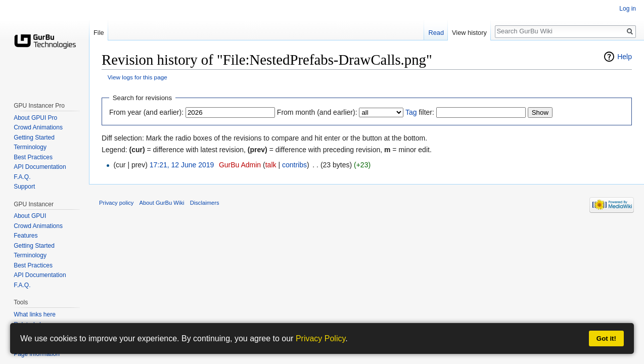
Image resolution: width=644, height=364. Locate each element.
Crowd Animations (38, 127)
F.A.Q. (22, 177)
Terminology (30, 147)
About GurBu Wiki (162, 203)
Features (26, 236)
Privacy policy (116, 203)
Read (436, 33)
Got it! (606, 338)
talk (271, 165)
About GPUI (30, 216)
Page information (37, 354)
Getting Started (34, 138)
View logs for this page (137, 77)
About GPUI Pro (35, 118)
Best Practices (33, 157)
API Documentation (40, 167)
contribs (294, 165)
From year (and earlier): (146, 112)
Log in (628, 9)
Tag (411, 112)
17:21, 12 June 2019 (182, 165)
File (99, 33)
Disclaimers (205, 203)
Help (625, 57)
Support (24, 187)
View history (469, 33)
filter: (420, 112)
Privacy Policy (320, 338)
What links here (35, 314)
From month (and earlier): (317, 112)
